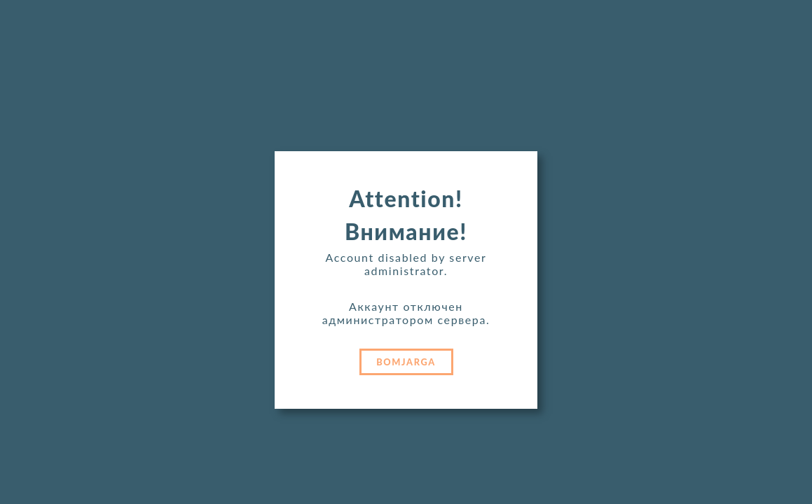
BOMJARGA (406, 362)
